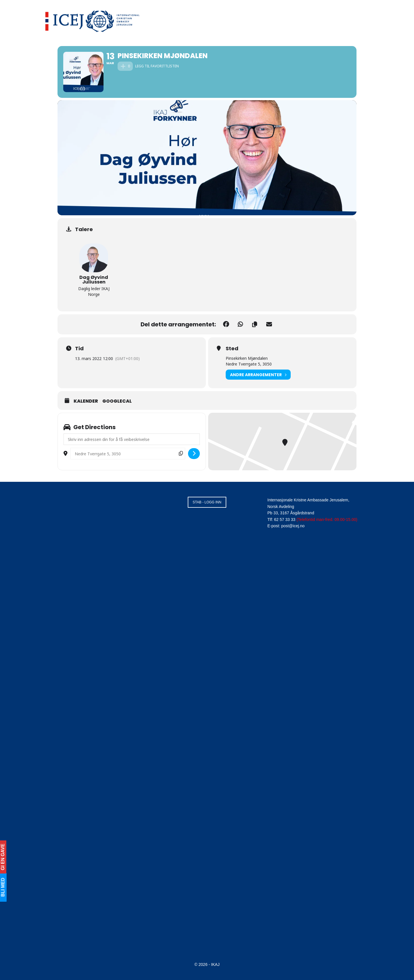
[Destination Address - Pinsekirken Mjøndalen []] (128, 454)
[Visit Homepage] (93, 20)
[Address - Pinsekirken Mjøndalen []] (132, 439)
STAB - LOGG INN (207, 502)
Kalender (86, 401)
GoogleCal (117, 401)
